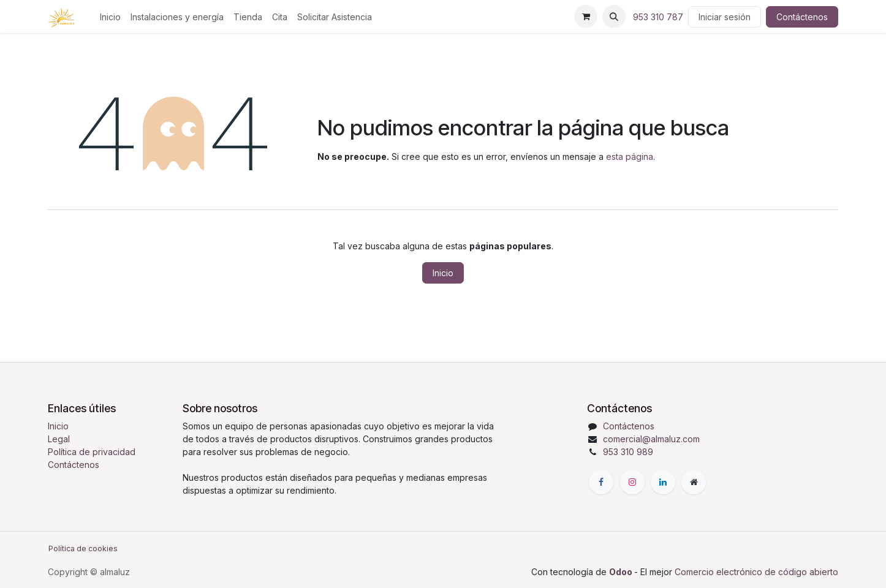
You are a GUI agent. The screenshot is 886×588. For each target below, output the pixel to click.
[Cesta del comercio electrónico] (586, 17)
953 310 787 (658, 17)
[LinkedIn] (663, 482)
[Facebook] (601, 482)
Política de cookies (83, 548)
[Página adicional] (694, 482)
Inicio (443, 273)
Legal (59, 439)
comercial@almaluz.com (651, 439)
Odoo (622, 572)
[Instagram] (632, 482)
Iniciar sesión (725, 17)
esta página (630, 156)
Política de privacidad (92, 452)
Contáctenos (802, 17)
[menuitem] (110, 17)
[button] (614, 17)
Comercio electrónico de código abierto (756, 572)
